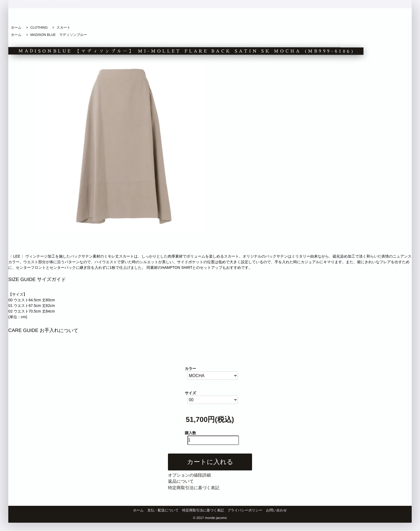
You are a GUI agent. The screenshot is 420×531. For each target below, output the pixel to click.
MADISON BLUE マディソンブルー (59, 35)
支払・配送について (163, 510)
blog (93, 17)
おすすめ (194, 17)
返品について (181, 481)
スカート (63, 28)
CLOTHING (39, 28)
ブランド (268, 17)
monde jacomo (53, 16)
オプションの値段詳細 (189, 475)
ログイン (355, 17)
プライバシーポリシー (245, 510)
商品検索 (305, 17)
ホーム (16, 28)
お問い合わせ (276, 510)
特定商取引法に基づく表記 (194, 488)
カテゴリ (231, 17)
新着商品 (157, 17)
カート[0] (387, 17)
